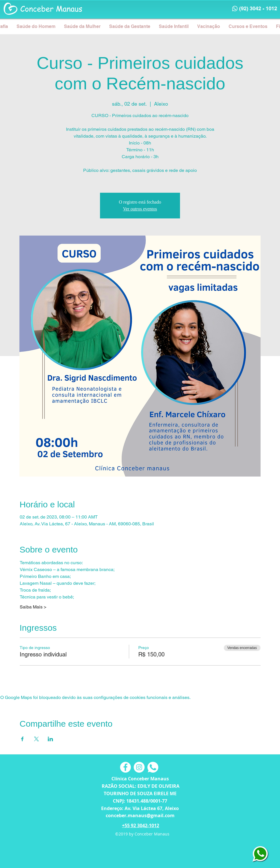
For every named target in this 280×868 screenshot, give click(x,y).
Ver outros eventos (140, 209)
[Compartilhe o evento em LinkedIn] (50, 739)
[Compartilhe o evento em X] (36, 739)
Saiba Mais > (33, 607)
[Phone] (235, 9)
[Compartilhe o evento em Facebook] (22, 739)
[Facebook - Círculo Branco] (125, 767)
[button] (36, 26)
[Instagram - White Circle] (139, 767)
